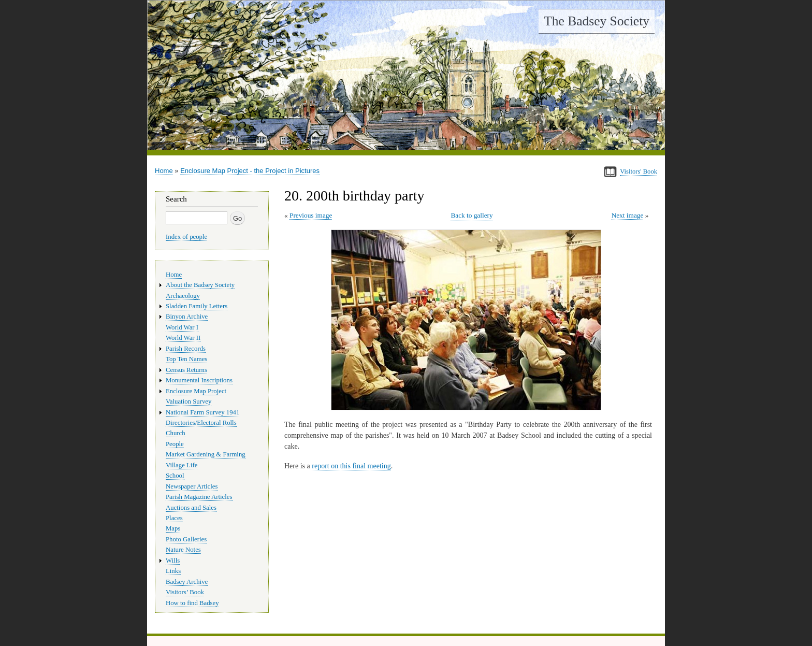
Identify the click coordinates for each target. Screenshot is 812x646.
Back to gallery (472, 215)
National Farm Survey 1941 (202, 412)
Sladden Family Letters (197, 306)
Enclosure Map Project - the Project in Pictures (250, 171)
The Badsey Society (597, 21)
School (175, 476)
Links (173, 571)
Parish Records (186, 349)
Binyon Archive (187, 317)
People (175, 444)
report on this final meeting (351, 466)
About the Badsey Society (200, 285)
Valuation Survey (189, 401)
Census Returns (186, 370)
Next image (628, 215)
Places (174, 518)
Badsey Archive (187, 582)
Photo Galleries (186, 539)
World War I (182, 327)
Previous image (311, 215)
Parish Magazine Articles (199, 497)
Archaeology (183, 296)
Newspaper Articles (192, 486)
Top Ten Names (186, 359)
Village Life (182, 465)
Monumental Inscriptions (199, 380)
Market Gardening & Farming (206, 454)
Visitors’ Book (185, 592)
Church (176, 433)
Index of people (186, 237)
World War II (183, 338)
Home (164, 171)
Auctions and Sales (191, 508)
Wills (173, 561)
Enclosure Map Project (196, 391)
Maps (173, 528)
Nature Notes (183, 550)
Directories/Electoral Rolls (201, 423)
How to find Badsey (192, 603)
